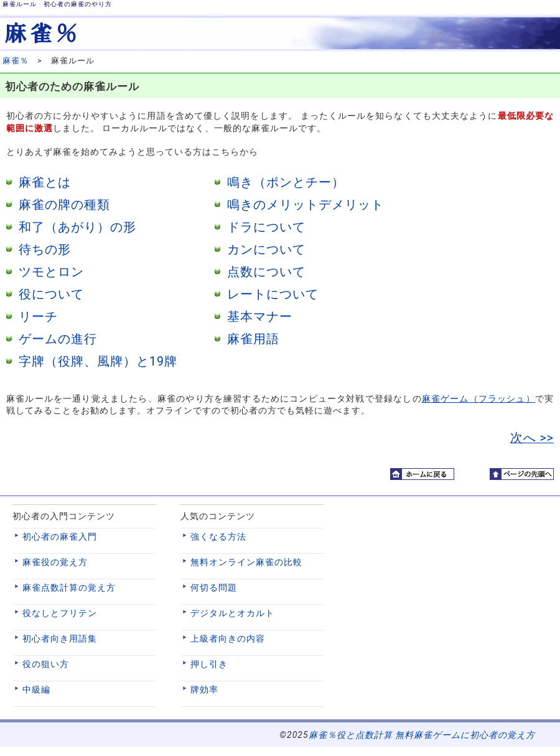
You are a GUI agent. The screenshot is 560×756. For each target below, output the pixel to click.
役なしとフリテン (60, 613)
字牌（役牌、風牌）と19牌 (98, 362)
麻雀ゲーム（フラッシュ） (478, 399)
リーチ (38, 317)
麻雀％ (16, 61)
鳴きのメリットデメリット (306, 205)
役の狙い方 (46, 664)
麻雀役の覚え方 (55, 562)
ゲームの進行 (58, 339)
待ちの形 (45, 250)
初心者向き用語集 (60, 638)
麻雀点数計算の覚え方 (69, 588)
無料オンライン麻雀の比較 (246, 562)
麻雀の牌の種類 (64, 205)
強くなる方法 (218, 537)
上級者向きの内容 (228, 638)
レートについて (273, 294)
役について (51, 294)
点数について (266, 272)
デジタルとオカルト (232, 613)
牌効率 (204, 689)
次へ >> (532, 438)
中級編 (36, 689)
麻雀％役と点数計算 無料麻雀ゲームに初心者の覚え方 (422, 735)
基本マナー (260, 317)
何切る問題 (214, 588)
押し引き (209, 664)
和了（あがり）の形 (77, 227)
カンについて (266, 250)
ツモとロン (51, 272)
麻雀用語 (253, 339)
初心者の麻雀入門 (60, 537)
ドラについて (266, 227)
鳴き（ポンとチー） (286, 182)
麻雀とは (45, 182)
